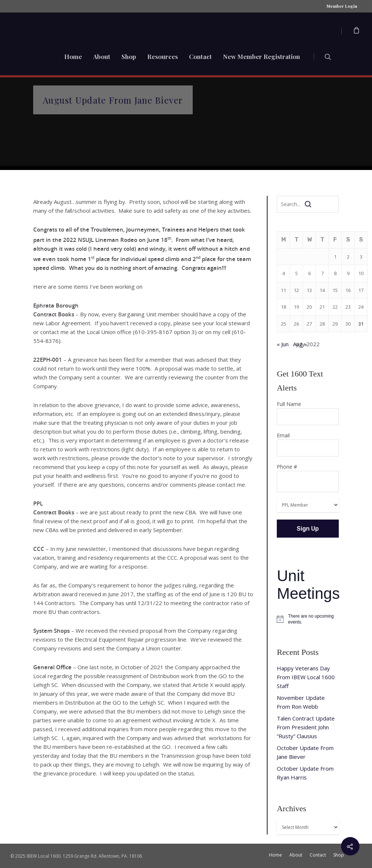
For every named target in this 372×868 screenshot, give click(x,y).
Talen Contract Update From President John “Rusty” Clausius (306, 727)
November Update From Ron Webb (301, 702)
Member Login (342, 6)
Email (308, 444)
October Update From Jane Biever (305, 752)
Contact (200, 56)
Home (73, 56)
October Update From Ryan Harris (305, 773)
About (102, 56)
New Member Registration (261, 56)
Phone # (308, 478)
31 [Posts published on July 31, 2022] (361, 324)
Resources (163, 56)
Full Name (308, 413)
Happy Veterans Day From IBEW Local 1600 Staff (306, 677)
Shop (129, 56)
